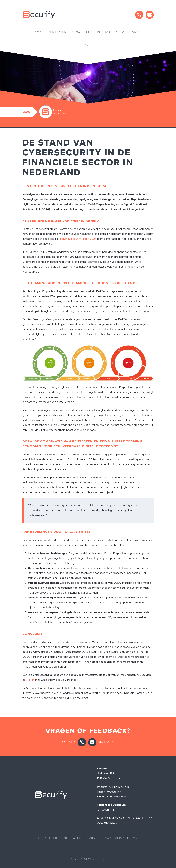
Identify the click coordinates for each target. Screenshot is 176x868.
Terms (132, 838)
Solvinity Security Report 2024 (78, 239)
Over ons (130, 32)
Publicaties (107, 32)
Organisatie (82, 32)
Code (39, 32)
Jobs (91, 838)
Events (45, 838)
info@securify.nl (113, 792)
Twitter (78, 838)
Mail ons (106, 742)
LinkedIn (61, 838)
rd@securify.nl (105, 810)
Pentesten (58, 32)
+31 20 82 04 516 (119, 787)
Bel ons (69, 742)
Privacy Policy (111, 838)
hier (31, 680)
